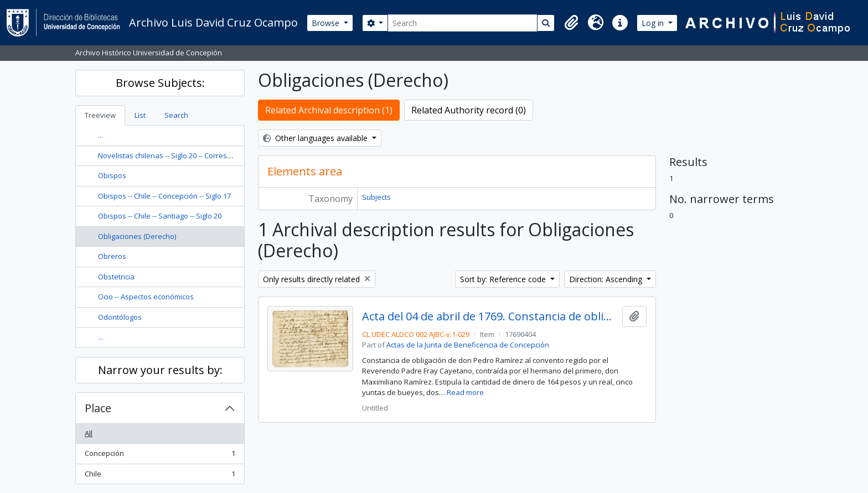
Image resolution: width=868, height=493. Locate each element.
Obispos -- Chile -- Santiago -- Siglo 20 (160, 216)
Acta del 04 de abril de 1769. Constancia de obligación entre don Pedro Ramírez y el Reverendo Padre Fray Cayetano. (490, 316)
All (89, 433)
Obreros (112, 256)
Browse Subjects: (160, 83)
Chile (160, 476)
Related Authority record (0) (469, 110)
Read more (465, 392)
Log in (654, 23)
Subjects (376, 197)
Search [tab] (176, 115)
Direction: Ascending (607, 279)
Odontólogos (120, 317)
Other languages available (316, 138)
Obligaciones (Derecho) (137, 236)
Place (98, 408)
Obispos (112, 175)
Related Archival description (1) (329, 110)
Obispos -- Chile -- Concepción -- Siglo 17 (164, 196)
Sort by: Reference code (504, 279)
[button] (571, 23)
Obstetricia (116, 277)
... (100, 135)
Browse (327, 23)
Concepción (160, 456)
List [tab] (140, 115)
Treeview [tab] (100, 115)
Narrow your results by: (160, 370)
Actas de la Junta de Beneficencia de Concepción (468, 345)
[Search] (463, 23)
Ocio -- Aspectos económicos (146, 297)
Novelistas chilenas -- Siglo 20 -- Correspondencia (180, 155)
